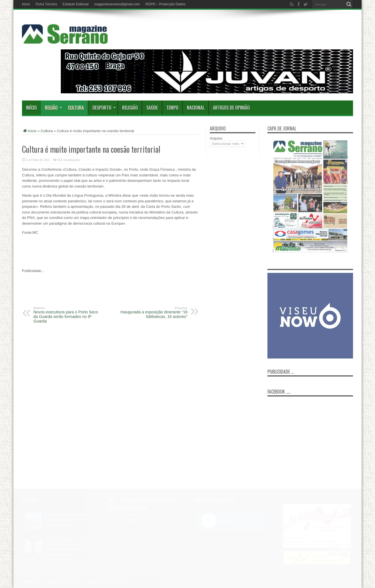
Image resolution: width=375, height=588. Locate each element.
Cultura (76, 108)
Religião (130, 108)
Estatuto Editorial (76, 4)
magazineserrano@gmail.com (117, 4)
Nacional (196, 108)
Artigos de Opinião (231, 108)
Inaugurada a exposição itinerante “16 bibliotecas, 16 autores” (153, 313)
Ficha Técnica (46, 4)
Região (53, 108)
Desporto (104, 108)
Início (31, 108)
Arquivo (216, 138)
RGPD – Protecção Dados (166, 4)
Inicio (26, 4)
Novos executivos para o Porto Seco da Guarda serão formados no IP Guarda (68, 315)
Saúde (152, 108)
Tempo (172, 108)
